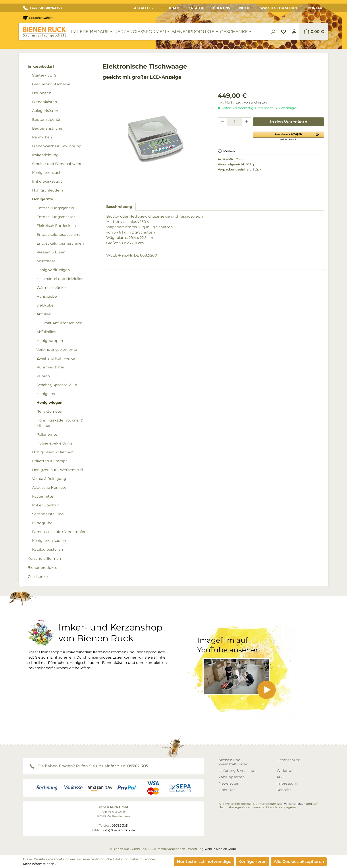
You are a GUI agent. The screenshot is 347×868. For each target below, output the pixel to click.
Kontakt (316, 8)
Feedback (171, 8)
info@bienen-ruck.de (119, 830)
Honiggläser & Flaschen (53, 452)
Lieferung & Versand (236, 771)
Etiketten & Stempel (50, 461)
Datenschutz (288, 760)
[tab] (119, 207)
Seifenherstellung (48, 514)
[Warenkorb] (314, 32)
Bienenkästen (45, 102)
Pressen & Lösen (51, 252)
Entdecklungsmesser (56, 217)
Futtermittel (43, 496)
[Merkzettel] (283, 32)
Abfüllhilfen (47, 332)
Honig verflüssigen (53, 270)
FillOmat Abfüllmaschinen (60, 323)
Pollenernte (47, 434)
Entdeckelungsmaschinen (60, 243)
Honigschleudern (48, 190)
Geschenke (38, 577)
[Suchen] (273, 32)
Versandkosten (295, 804)
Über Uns (222, 8)
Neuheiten (42, 93)
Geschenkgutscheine (51, 84)
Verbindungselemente (57, 350)
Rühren (43, 376)
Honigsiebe (47, 296)
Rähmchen (42, 137)
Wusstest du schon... (280, 8)
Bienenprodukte (42, 568)
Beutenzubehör (46, 120)
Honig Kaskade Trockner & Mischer (60, 423)
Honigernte (43, 199)
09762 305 (138, 766)
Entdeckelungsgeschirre (59, 235)
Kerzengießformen (44, 559)
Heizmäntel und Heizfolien (60, 279)
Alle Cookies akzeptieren (299, 862)
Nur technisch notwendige (204, 862)
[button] (288, 136)
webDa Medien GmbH (221, 849)
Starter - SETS (44, 75)
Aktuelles (143, 8)
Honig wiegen (49, 403)
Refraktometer (50, 411)
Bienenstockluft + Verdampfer (59, 532)
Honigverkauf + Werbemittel (57, 470)
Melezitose (46, 261)
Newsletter (228, 783)
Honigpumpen (50, 341)
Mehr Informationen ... (40, 864)
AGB (280, 777)
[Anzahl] (235, 122)
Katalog (196, 8)
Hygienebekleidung (54, 443)
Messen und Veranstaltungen (233, 762)
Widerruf (284, 771)
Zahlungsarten (232, 777)
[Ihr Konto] (294, 32)
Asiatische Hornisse (49, 488)
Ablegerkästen (45, 111)
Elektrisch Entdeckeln (56, 226)
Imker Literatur (45, 505)
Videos (245, 8)
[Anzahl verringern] (222, 122)
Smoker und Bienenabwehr (57, 164)
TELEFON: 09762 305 (43, 8)
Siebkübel (45, 305)
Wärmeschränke (51, 288)
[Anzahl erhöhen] (247, 122)
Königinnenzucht (48, 173)
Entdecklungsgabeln (55, 208)
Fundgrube (42, 523)
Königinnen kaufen (49, 541)
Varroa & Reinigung (49, 479)
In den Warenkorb (289, 122)
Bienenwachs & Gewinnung (57, 146)
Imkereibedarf (41, 66)
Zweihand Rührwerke (56, 358)
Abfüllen (44, 314)
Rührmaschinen (51, 367)
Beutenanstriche (47, 128)
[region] (156, 143)
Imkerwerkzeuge (47, 181)
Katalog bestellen (48, 549)
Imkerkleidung (45, 155)
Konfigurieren (253, 862)
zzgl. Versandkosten (251, 102)
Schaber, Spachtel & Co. (57, 385)
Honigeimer (47, 394)
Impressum (287, 783)
